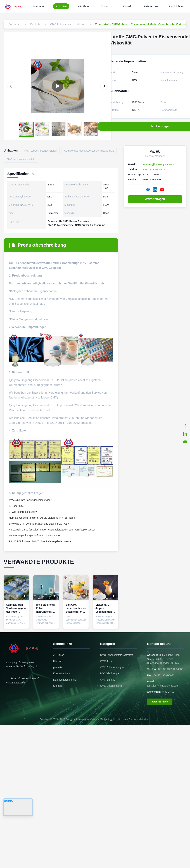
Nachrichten (176, 6)
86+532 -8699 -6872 (154, 169)
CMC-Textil (106, 661)
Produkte (61, 6)
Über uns (58, 661)
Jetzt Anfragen (155, 199)
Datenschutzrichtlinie (65, 680)
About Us (106, 6)
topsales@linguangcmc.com (158, 164)
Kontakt (128, 6)
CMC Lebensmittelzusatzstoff (117, 655)
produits (58, 667)
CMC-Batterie (108, 680)
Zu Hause (59, 655)
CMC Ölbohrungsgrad (112, 667)
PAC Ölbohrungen (110, 673)
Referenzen (151, 6)
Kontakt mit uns (62, 673)
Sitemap (58, 686)
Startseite (39, 6)
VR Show (84, 6)
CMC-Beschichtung (111, 686)
